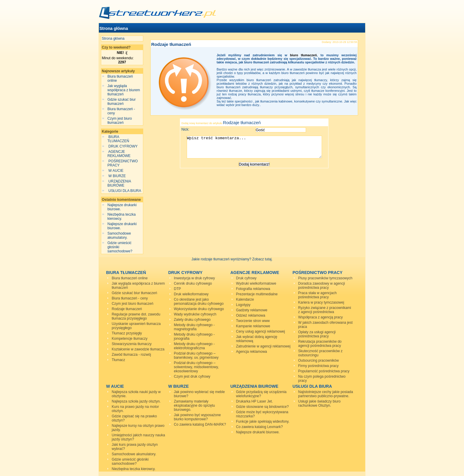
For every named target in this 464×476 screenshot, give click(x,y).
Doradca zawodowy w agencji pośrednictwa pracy (322, 286)
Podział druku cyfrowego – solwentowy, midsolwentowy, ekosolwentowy (196, 367)
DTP (178, 289)
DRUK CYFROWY (123, 146)
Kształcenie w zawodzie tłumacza (138, 349)
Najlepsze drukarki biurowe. (258, 432)
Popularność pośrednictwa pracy (324, 371)
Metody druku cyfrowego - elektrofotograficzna (194, 346)
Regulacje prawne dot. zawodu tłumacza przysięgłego (136, 316)
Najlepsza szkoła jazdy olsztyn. (136, 401)
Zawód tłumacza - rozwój (132, 355)
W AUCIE (116, 171)
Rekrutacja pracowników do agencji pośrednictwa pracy (320, 344)
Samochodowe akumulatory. (119, 235)
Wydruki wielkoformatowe (256, 283)
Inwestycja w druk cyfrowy (195, 278)
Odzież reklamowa (251, 315)
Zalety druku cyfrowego (192, 320)
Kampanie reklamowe (253, 326)
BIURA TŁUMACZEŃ (119, 139)
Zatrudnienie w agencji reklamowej (263, 346)
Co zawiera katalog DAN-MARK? (200, 424)
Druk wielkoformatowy (191, 294)
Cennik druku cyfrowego (193, 283)
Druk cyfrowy (246, 278)
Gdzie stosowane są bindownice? (262, 407)
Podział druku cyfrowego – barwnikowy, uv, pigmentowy (196, 355)
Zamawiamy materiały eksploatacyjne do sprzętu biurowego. (195, 406)
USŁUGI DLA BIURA (125, 191)
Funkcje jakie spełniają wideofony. (263, 421)
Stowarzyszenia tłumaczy (132, 344)
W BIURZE (117, 176)
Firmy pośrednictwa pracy (319, 366)
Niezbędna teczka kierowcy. (121, 217)
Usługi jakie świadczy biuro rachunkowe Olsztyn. (319, 403)
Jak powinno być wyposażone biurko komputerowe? (198, 417)
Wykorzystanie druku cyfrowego (199, 309)
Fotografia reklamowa (253, 289)
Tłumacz (119, 360)
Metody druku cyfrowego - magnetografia (194, 327)
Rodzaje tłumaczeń (171, 44)
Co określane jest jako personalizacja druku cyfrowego (199, 302)
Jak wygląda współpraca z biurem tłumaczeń (124, 90)
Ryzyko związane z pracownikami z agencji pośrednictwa (325, 310)
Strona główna (114, 28)
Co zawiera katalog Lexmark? (260, 427)
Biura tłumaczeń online (130, 278)
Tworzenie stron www (253, 321)
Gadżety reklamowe (252, 310)
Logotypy (243, 305)
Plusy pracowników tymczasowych (325, 278)
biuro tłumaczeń (303, 55)
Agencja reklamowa (252, 352)
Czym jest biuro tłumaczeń (120, 121)
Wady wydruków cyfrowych (195, 314)
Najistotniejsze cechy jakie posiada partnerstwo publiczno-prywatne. (326, 394)
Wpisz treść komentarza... (257, 149)
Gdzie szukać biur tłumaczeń (121, 102)
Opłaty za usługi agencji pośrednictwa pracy (317, 334)
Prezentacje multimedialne (257, 294)
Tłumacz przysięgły (127, 333)
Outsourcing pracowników (319, 360)
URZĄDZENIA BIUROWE (119, 183)
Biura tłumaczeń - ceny (130, 298)
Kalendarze (245, 299)
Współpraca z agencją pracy (321, 317)
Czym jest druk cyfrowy (192, 376)
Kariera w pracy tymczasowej (321, 302)
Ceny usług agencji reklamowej (261, 331)
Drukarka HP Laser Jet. (255, 401)
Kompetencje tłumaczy (130, 339)
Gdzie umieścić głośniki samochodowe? (130, 461)
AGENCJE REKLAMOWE (119, 154)
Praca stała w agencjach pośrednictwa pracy (318, 295)
